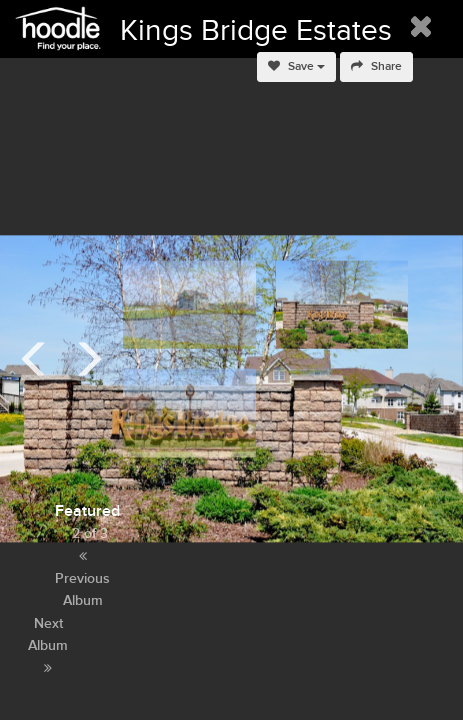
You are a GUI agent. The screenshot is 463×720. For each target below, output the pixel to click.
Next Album (48, 645)
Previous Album (82, 579)
